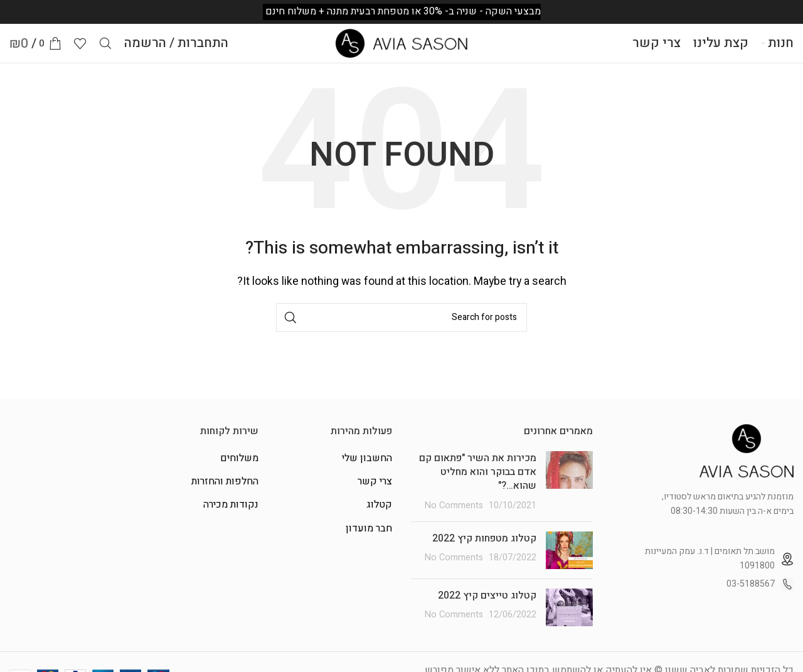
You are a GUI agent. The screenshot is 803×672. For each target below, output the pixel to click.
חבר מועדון (369, 541)
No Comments (454, 518)
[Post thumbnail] (569, 494)
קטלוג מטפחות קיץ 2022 (484, 551)
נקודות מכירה (231, 518)
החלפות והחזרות (225, 494)
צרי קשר (375, 494)
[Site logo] (401, 50)
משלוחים (239, 471)
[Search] (105, 50)
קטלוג (379, 518)
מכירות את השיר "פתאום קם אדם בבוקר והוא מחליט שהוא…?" (478, 485)
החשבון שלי (367, 471)
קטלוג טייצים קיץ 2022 (487, 608)
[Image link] (747, 463)
